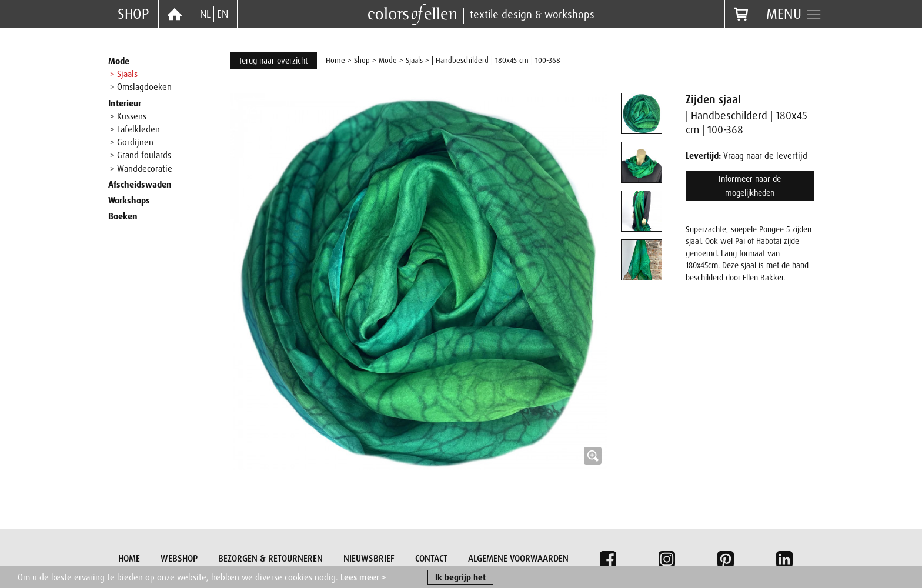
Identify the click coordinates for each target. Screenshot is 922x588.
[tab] (642, 113)
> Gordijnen (132, 142)
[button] (419, 282)
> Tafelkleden (135, 129)
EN (223, 14)
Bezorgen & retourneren (270, 559)
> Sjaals (124, 74)
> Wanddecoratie (141, 169)
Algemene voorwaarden (518, 559)
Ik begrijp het (460, 578)
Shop (133, 14)
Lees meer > (363, 578)
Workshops (129, 201)
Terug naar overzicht (273, 61)
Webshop (179, 559)
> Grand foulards (141, 155)
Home (335, 60)
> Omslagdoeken (141, 87)
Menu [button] (794, 14)
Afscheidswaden (140, 185)
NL (205, 14)
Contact (431, 559)
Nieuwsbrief (369, 559)
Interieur (125, 103)
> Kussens (128, 116)
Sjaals (414, 60)
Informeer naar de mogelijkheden (750, 186)
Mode (119, 61)
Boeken (123, 216)
